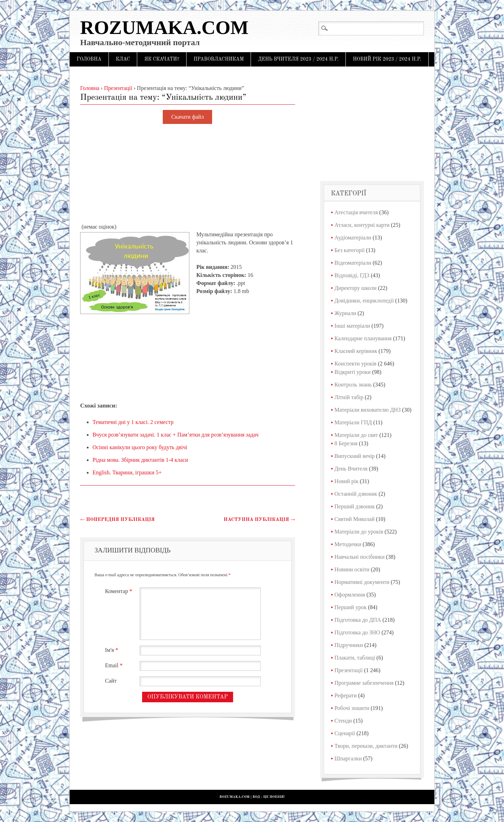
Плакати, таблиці (355, 658)
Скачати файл (187, 117)
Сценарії (345, 733)
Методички (348, 544)
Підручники (349, 645)
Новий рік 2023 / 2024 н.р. (387, 59)
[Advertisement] (188, 174)
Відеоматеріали (353, 263)
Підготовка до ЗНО (357, 632)
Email (115, 665)
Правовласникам (219, 59)
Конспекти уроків (356, 364)
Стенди (343, 721)
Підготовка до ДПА (358, 620)
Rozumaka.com (164, 27)
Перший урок (351, 607)
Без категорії (350, 250)
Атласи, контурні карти (362, 225)
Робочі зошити (352, 708)
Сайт (111, 681)
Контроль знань (353, 385)
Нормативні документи (362, 582)
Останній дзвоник (356, 494)
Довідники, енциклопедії (364, 301)
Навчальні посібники (360, 557)
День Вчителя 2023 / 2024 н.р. (298, 59)
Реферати (346, 695)
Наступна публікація (259, 520)
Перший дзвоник (355, 506)
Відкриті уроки (353, 372)
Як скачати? (162, 59)
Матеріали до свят (356, 435)
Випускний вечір (355, 456)
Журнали (345, 313)
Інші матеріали (352, 326)
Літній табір (349, 397)
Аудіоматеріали (353, 238)
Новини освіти (352, 569)
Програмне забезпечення (364, 683)
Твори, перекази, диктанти (366, 746)
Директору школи (356, 288)
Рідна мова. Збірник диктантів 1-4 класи (140, 460)
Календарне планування (363, 338)
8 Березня (346, 443)
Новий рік (346, 481)
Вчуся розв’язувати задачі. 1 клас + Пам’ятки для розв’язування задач (175, 435)
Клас (123, 59)
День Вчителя (351, 469)
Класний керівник (356, 351)
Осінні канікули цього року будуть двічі (140, 447)
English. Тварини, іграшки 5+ (127, 472)
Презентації (349, 670)
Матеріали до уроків (359, 532)
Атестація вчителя (356, 212)
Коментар (120, 591)
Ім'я (113, 650)
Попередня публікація (117, 520)
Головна (89, 59)
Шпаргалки (348, 758)
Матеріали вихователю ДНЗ (368, 410)
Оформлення (350, 595)
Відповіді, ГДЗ (352, 275)
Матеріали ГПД (353, 422)
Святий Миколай (355, 519)
